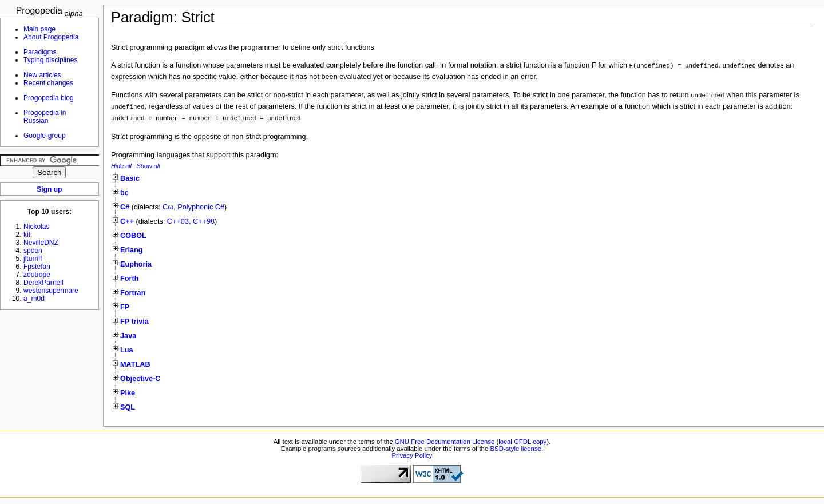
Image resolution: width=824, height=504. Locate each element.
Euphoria (136, 264)
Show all (148, 166)
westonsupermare (51, 291)
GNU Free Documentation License (445, 442)
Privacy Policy (412, 455)
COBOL (133, 236)
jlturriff (33, 259)
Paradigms (40, 52)
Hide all (121, 166)
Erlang (131, 250)
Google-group (45, 136)
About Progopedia (51, 37)
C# (125, 207)
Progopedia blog (49, 98)
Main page (39, 29)
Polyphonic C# (201, 207)
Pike (128, 393)
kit (27, 235)
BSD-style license (516, 449)
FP (125, 307)
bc (124, 193)
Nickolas (37, 227)
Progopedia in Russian (45, 117)
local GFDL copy (522, 442)
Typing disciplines (50, 60)
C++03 (178, 221)
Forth (129, 279)
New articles (42, 75)
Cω (168, 207)
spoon (33, 251)
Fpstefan (37, 267)
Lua (127, 350)
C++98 (204, 221)
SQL (128, 407)
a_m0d (34, 299)
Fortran (133, 293)
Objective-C (140, 379)
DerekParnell (43, 283)
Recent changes (48, 83)
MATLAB (135, 364)
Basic (130, 178)
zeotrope (37, 275)
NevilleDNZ (41, 243)
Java (128, 336)
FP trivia (134, 322)
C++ (127, 221)
